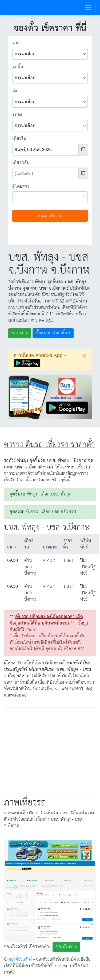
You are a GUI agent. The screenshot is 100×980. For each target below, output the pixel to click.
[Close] (84, 356)
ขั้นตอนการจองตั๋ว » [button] (53, 333)
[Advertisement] (50, 749)
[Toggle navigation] (88, 7)
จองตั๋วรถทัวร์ (20, 960)
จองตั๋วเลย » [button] (66, 947)
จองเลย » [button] (20, 333)
